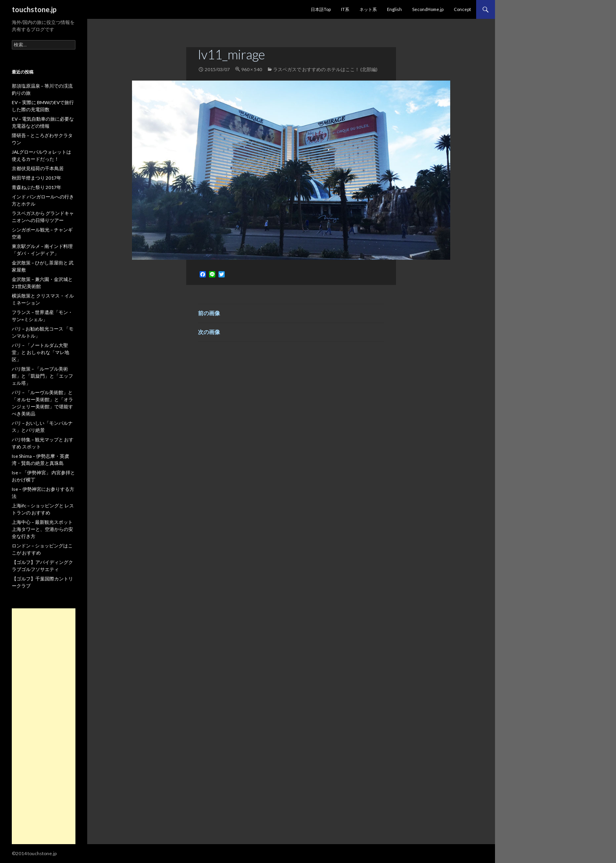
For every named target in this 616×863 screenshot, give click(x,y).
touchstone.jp (34, 9)
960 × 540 (252, 69)
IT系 (345, 9)
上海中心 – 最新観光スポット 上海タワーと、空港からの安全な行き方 (42, 529)
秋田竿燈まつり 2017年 (37, 178)
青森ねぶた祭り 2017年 (37, 187)
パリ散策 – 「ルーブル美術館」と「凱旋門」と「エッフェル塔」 (42, 376)
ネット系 (368, 9)
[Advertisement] (44, 726)
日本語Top (321, 9)
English (394, 9)
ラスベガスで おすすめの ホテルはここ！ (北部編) (325, 69)
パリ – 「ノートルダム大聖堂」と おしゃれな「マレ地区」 (40, 352)
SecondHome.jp (428, 9)
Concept (462, 9)
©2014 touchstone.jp (34, 853)
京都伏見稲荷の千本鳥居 (38, 168)
